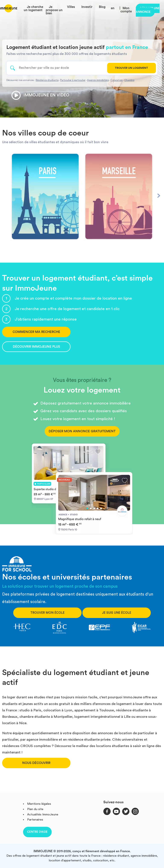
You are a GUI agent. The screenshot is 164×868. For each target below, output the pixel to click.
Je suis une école (117, 613)
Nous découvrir (36, 763)
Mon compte (126, 10)
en (113, 8)
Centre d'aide (37, 832)
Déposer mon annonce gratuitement (82, 431)
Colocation (116, 80)
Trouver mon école (48, 613)
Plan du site (35, 809)
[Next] (159, 196)
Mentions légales (39, 804)
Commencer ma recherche (36, 332)
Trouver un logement (131, 68)
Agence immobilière (98, 80)
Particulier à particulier (73, 80)
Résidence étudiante (47, 80)
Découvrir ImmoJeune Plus (36, 347)
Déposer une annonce (148, 10)
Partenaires (35, 820)
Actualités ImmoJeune (43, 814)
